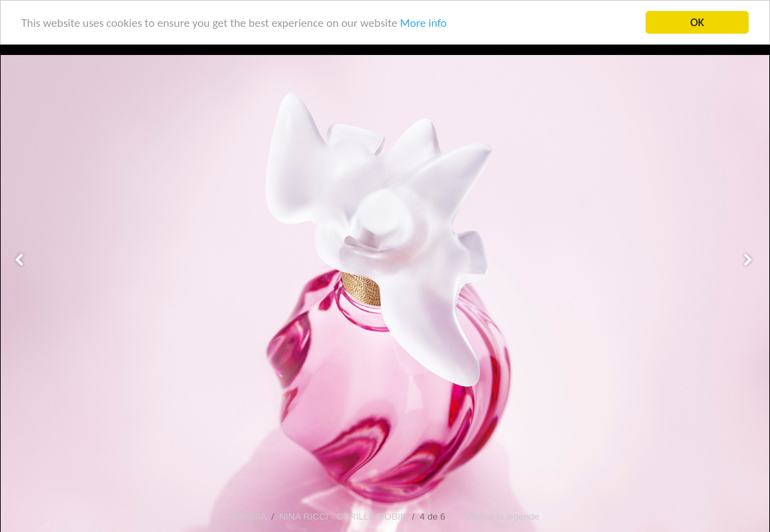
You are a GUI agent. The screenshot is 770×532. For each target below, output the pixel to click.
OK (697, 22)
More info (423, 23)
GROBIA (249, 517)
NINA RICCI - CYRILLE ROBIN (343, 517)
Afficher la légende (501, 517)
